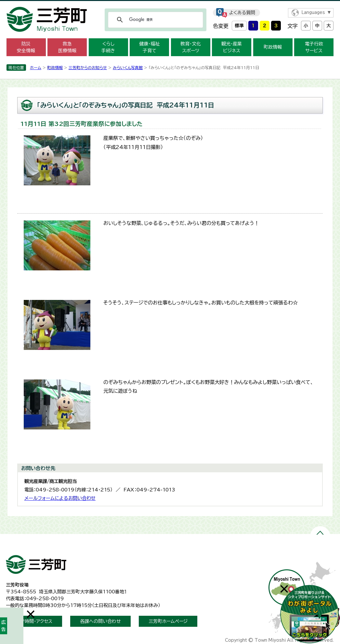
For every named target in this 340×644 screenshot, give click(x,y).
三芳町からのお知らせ (88, 68)
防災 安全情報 (26, 47)
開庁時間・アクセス (34, 621)
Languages (313, 12)
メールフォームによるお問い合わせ (60, 498)
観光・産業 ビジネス (232, 47)
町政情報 (273, 47)
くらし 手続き (108, 47)
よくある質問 (242, 13)
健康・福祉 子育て (149, 47)
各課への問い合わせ (100, 621)
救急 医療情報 (67, 47)
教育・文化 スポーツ (191, 47)
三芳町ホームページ (168, 621)
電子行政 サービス (314, 47)
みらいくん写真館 (128, 68)
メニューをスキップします (170, 4)
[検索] (155, 20)
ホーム (36, 68)
